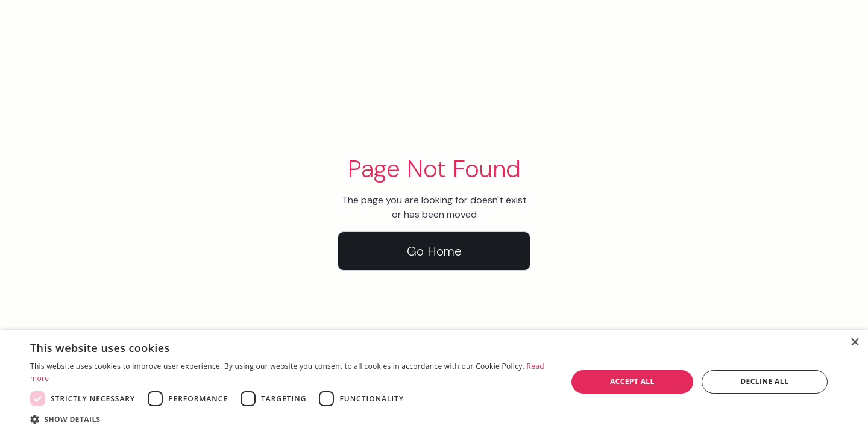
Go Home (434, 251)
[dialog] (434, 382)
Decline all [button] (764, 381)
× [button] (854, 343)
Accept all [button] (632, 381)
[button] (291, 419)
